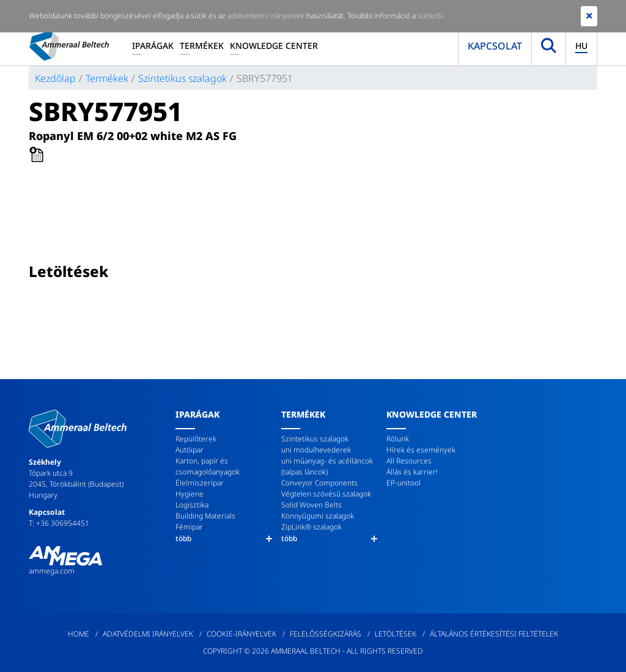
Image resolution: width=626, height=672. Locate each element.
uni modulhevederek (316, 450)
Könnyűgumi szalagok (318, 516)
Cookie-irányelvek (241, 634)
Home (79, 634)
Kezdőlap (55, 78)
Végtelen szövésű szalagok (326, 494)
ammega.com (52, 571)
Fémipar (189, 527)
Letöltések (396, 634)
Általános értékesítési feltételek (494, 634)
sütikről (430, 16)
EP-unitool (403, 483)
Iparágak (153, 46)
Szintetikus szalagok (182, 78)
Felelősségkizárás (326, 634)
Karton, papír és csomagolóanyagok (208, 466)
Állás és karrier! (412, 472)
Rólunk (398, 439)
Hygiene (190, 494)
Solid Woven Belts (311, 505)
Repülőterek (196, 439)
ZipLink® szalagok (311, 527)
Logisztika (192, 505)
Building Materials (205, 516)
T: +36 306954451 (59, 523)
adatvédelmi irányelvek (266, 16)
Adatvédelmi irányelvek (148, 634)
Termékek (202, 46)
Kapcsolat (495, 46)
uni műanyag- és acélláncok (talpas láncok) (327, 466)
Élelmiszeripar (200, 483)
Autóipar (190, 450)
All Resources (409, 461)
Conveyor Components (319, 483)
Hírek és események (421, 450)
